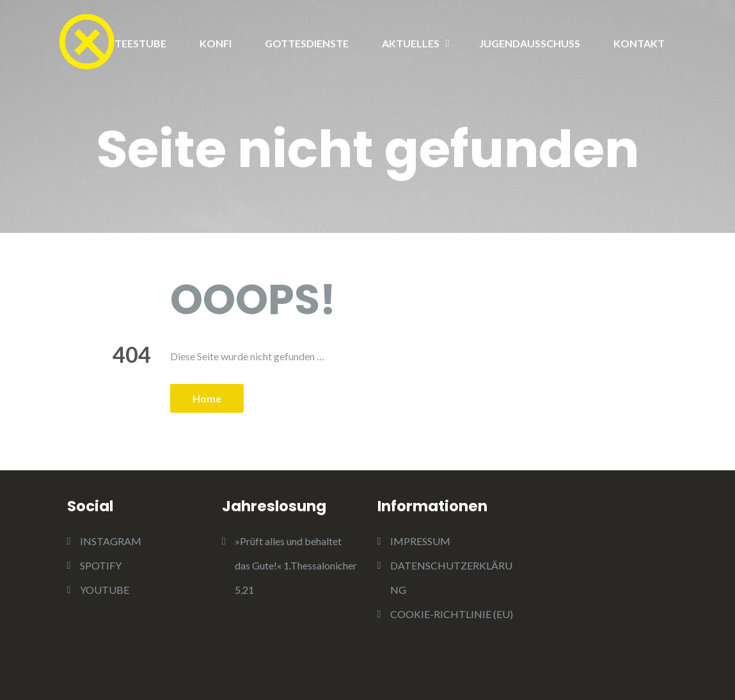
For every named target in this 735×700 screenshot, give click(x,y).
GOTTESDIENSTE (307, 43)
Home (207, 398)
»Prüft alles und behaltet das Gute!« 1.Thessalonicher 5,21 (296, 565)
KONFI (216, 43)
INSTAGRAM (111, 541)
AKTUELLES (411, 43)
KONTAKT (639, 43)
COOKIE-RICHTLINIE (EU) (452, 614)
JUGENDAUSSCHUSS (530, 43)
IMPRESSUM (420, 541)
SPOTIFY (101, 565)
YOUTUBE (105, 590)
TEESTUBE (140, 43)
